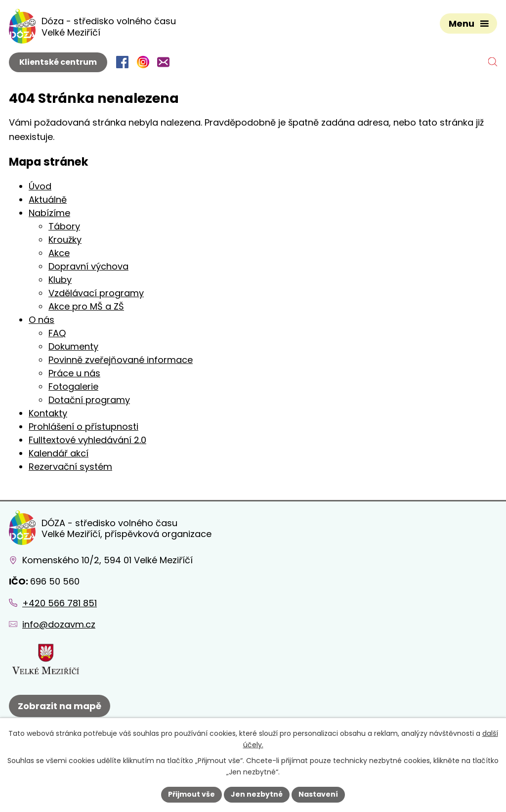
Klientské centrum (58, 62)
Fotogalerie (73, 386)
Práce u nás (74, 373)
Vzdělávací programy (96, 293)
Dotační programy (89, 400)
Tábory (64, 226)
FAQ (57, 333)
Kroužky (65, 240)
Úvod (40, 186)
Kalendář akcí (59, 453)
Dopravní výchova (88, 266)
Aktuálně (48, 200)
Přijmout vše (191, 794)
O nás (42, 320)
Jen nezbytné (257, 794)
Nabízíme (49, 213)
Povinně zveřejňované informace (121, 360)
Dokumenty (73, 346)
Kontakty (48, 413)
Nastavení (318, 794)
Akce (59, 253)
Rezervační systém (70, 467)
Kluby (60, 280)
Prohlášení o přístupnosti (84, 427)
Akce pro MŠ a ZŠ (86, 306)
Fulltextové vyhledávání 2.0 (87, 440)
